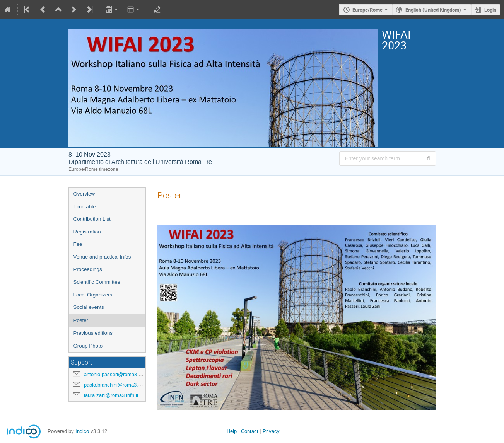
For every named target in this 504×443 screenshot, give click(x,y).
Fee (78, 244)
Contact (250, 431)
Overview (84, 194)
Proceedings (88, 269)
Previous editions (93, 333)
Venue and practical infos (102, 257)
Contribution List (92, 219)
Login (490, 10)
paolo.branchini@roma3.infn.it (117, 385)
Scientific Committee (97, 282)
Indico (82, 431)
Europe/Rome (367, 10)
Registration (87, 232)
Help (232, 431)
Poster (81, 320)
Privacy (271, 431)
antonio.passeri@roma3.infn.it (117, 374)
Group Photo (88, 346)
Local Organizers (93, 295)
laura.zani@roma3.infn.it (111, 395)
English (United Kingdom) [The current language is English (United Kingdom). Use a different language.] (433, 10)
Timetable (85, 207)
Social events (89, 307)
